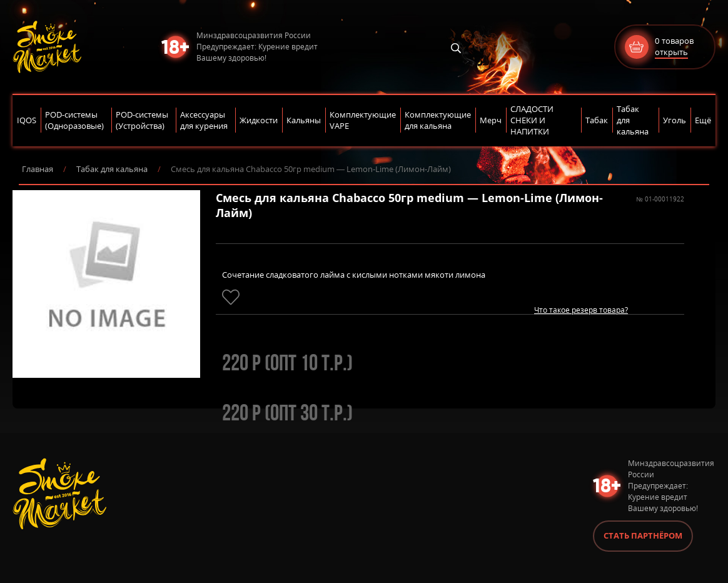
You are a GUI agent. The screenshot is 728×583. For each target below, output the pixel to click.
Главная (38, 169)
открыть (671, 52)
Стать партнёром (643, 535)
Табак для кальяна (112, 169)
